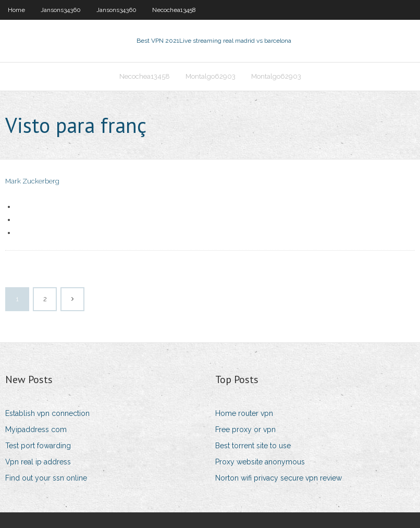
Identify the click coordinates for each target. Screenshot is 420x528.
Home (16, 10)
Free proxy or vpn (245, 429)
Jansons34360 (61, 10)
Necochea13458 (174, 10)
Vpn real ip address (38, 462)
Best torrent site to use (253, 446)
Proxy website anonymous (260, 462)
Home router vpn (244, 413)
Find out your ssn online (46, 478)
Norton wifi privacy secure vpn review (279, 478)
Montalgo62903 (211, 76)
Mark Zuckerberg (32, 181)
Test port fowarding (38, 446)
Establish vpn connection (47, 413)
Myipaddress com (36, 429)
